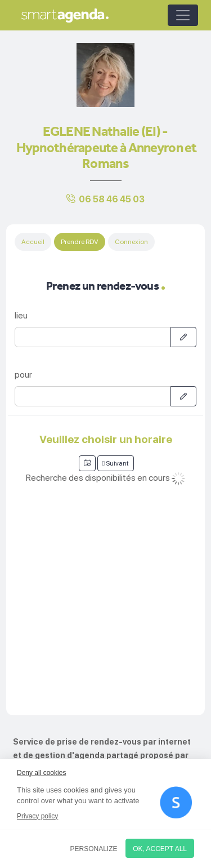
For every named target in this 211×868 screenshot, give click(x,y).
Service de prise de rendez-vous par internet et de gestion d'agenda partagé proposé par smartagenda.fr (102, 755)
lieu (21, 315)
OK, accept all (160, 849)
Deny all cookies (41, 773)
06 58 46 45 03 (112, 199)
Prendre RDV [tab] (80, 242)
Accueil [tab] (33, 242)
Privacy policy (37, 816)
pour (23, 375)
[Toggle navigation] (183, 15)
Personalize (94, 849)
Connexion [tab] (131, 242)
